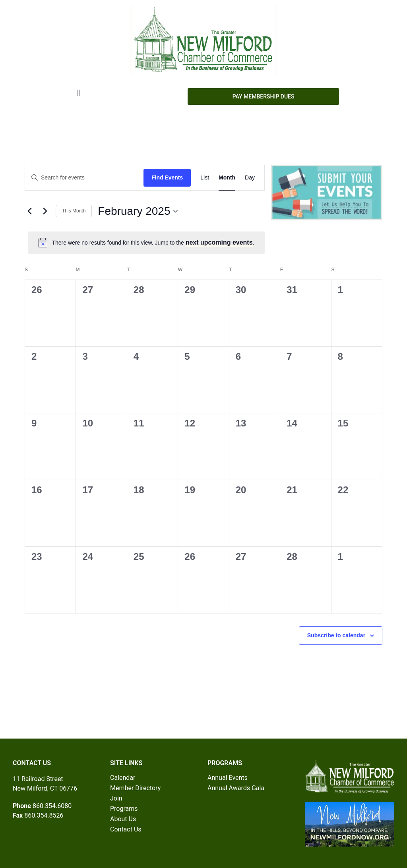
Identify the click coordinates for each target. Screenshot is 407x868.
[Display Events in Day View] (250, 178)
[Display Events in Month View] (227, 178)
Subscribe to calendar (336, 635)
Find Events (167, 177)
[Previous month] (29, 211)
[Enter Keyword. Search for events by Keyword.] (84, 178)
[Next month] (45, 211)
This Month (74, 211)
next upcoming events (219, 242)
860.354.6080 (52, 806)
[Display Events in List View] (205, 178)
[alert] (146, 243)
